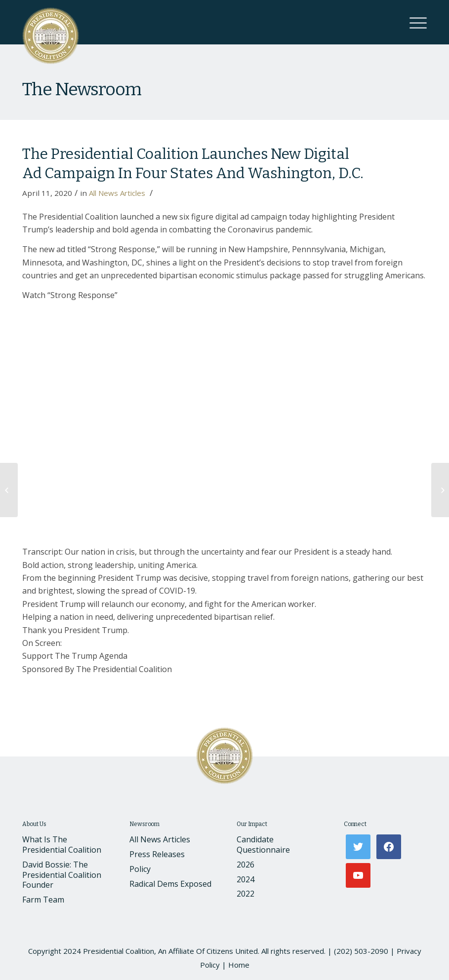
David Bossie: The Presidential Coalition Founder (62, 875)
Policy (140, 869)
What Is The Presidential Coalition (62, 845)
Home (239, 965)
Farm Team (43, 900)
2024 (245, 879)
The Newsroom (82, 89)
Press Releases (157, 854)
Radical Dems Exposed (170, 884)
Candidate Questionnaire (263, 845)
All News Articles (117, 193)
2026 (245, 865)
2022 (245, 894)
